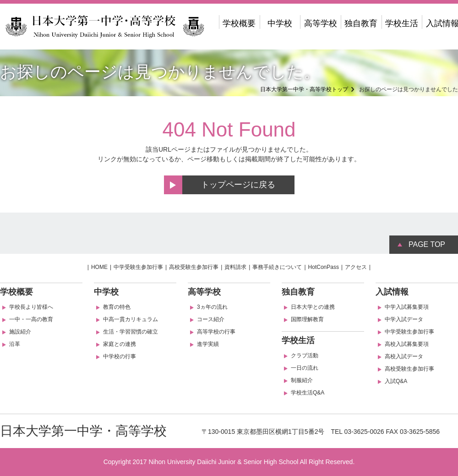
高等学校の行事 (216, 332)
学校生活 (402, 23)
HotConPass (324, 267)
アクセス (356, 267)
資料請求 (235, 267)
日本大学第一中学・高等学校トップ (304, 89)
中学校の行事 (120, 356)
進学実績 (208, 344)
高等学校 (321, 23)
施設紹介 (20, 332)
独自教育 (361, 23)
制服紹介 (302, 380)
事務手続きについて (277, 267)
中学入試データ (404, 319)
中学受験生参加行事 (138, 267)
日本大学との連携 (313, 307)
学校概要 (239, 23)
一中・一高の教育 (31, 319)
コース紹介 (211, 319)
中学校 (280, 23)
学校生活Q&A (308, 393)
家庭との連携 (120, 344)
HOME (99, 267)
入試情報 (392, 292)
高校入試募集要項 (407, 344)
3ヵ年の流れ (212, 307)
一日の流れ (305, 368)
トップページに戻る (238, 185)
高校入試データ (404, 356)
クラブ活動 (305, 356)
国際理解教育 (307, 319)
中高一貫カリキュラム (131, 319)
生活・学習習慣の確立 (131, 332)
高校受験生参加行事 (194, 267)
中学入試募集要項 (407, 307)
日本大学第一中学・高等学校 (83, 431)
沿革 (15, 344)
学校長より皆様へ (31, 307)
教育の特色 (117, 307)
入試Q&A (396, 381)
